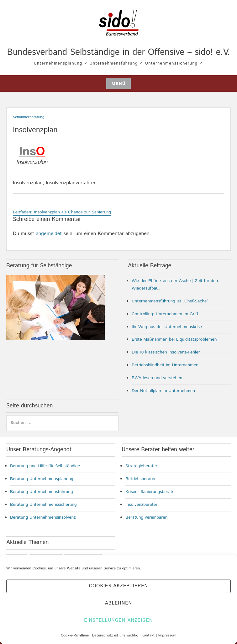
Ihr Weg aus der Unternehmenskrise (167, 327)
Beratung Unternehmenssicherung (43, 505)
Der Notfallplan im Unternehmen (163, 391)
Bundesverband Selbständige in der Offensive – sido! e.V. (118, 52)
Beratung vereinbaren (147, 517)
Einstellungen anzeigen (118, 620)
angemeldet (49, 234)
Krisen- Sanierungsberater (151, 492)
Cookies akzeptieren (118, 586)
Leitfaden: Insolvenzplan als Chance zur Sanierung (62, 212)
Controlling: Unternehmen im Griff (165, 314)
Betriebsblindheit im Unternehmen (165, 365)
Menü (118, 84)
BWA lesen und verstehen (157, 378)
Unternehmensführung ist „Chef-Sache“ (170, 301)
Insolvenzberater (141, 505)
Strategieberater (141, 466)
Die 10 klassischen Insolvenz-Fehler (166, 352)
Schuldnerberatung (29, 117)
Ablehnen (118, 603)
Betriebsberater (141, 479)
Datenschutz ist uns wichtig (115, 635)
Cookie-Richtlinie (75, 635)
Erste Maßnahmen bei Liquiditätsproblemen (174, 339)
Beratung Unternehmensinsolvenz (43, 517)
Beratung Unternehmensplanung (42, 479)
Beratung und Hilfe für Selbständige (45, 466)
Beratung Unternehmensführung (42, 492)
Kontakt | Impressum (159, 635)
